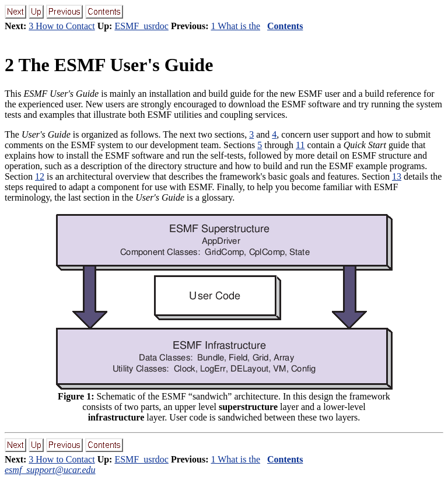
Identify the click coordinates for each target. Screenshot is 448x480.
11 (300, 145)
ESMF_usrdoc (141, 26)
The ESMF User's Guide (109, 65)
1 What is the (235, 26)
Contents (285, 26)
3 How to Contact (62, 26)
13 (397, 176)
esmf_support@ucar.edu (50, 470)
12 (40, 176)
